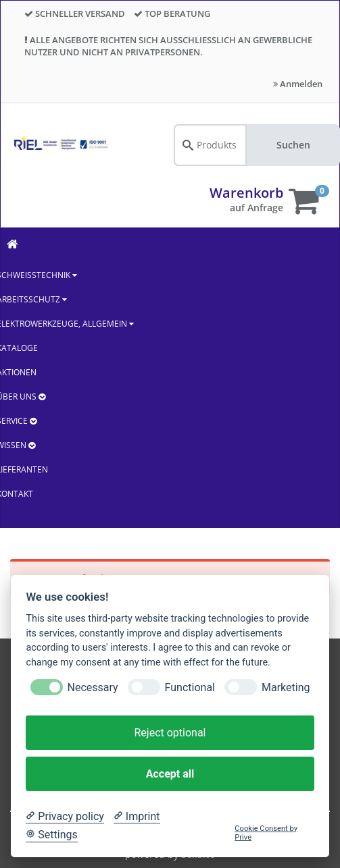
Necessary (93, 687)
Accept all (170, 774)
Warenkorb (246, 193)
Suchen (293, 145)
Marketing (286, 687)
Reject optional (170, 733)
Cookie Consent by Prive (266, 833)
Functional (190, 687)
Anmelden (298, 84)
